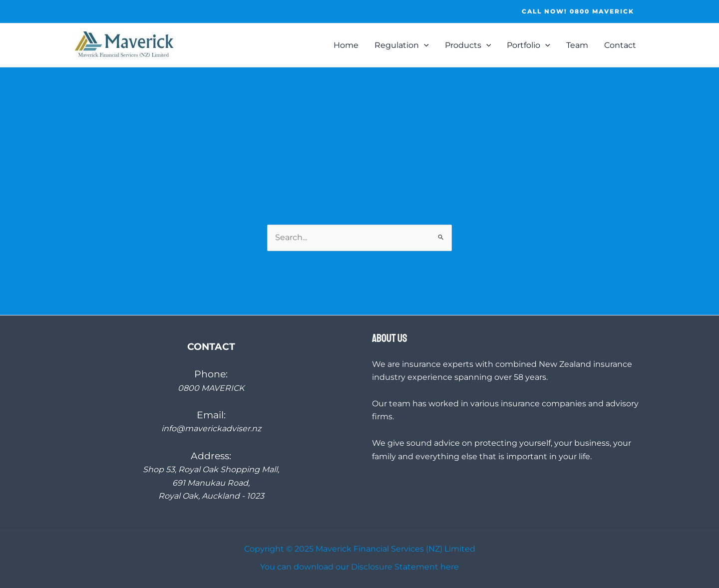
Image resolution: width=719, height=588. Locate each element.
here (450, 567)
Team (577, 45)
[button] (578, 11)
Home (346, 45)
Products (468, 45)
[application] (424, 45)
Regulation (402, 45)
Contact (620, 45)
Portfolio (529, 45)
